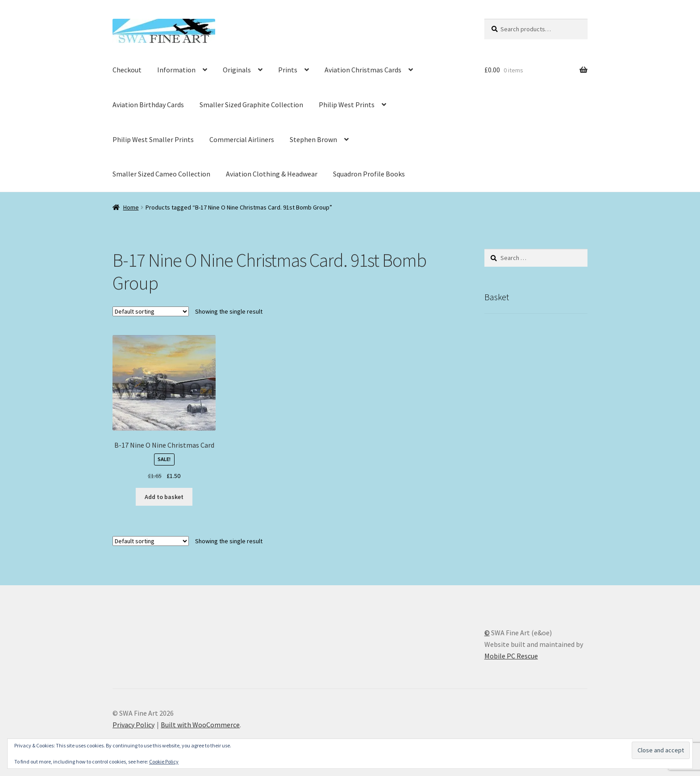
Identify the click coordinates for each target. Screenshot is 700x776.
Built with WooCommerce (200, 725)
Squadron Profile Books (369, 174)
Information (176, 70)
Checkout (127, 70)
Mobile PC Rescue (511, 656)
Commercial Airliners (242, 139)
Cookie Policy (164, 761)
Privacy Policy (133, 725)
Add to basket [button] (164, 497)
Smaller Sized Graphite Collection (251, 105)
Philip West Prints (347, 105)
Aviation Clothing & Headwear (272, 174)
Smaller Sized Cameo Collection (161, 174)
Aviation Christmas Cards (363, 70)
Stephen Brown (313, 139)
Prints (288, 70)
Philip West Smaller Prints (153, 139)
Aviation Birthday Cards (148, 105)
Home (131, 207)
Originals (237, 70)
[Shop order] (151, 311)
